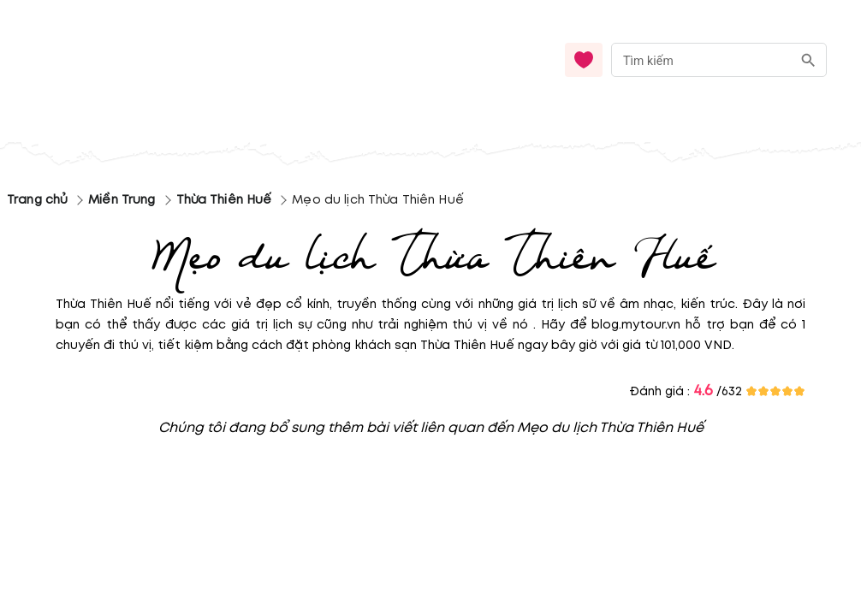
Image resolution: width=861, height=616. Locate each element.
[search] (808, 60)
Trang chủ (37, 200)
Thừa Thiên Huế (224, 200)
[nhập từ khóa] (701, 59)
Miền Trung (122, 200)
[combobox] (719, 60)
